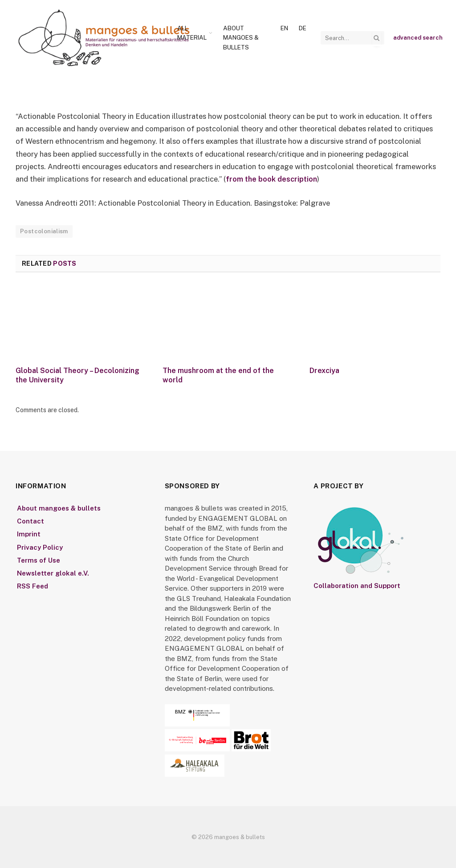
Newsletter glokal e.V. (53, 573)
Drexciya (324, 370)
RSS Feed (33, 586)
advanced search (418, 38)
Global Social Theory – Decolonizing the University (77, 375)
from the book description (272, 179)
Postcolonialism (44, 231)
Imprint (29, 534)
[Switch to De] (303, 28)
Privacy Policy (40, 547)
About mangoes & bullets (241, 38)
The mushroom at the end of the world (218, 375)
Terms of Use (39, 560)
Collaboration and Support (357, 585)
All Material (192, 33)
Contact (31, 521)
